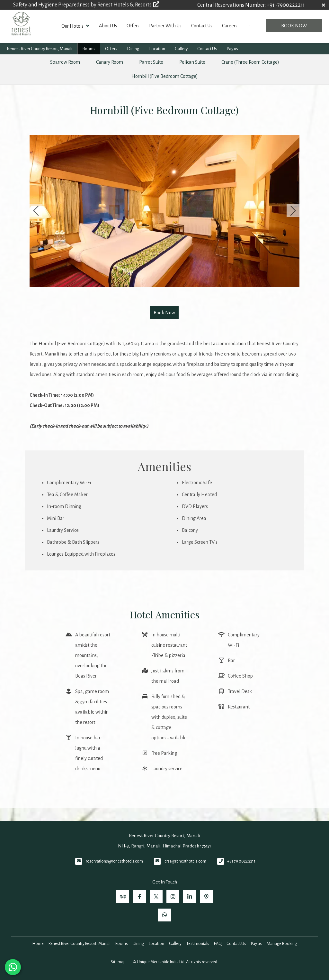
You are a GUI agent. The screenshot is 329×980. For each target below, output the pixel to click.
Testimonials (198, 944)
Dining (133, 49)
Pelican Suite (192, 62)
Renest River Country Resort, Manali (40, 49)
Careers (230, 26)
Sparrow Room (65, 62)
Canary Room (110, 62)
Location (157, 49)
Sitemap (118, 962)
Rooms (89, 49)
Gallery (181, 49)
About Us (108, 26)
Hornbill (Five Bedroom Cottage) (165, 76)
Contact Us (202, 26)
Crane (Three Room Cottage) (250, 62)
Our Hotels (75, 26)
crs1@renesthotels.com (185, 861)
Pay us (232, 49)
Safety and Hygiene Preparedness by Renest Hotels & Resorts (86, 5)
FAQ (218, 944)
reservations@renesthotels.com (114, 861)
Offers (133, 26)
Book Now (294, 26)
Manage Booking (282, 944)
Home (38, 944)
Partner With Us (165, 26)
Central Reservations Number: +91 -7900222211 (251, 5)
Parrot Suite (151, 62)
